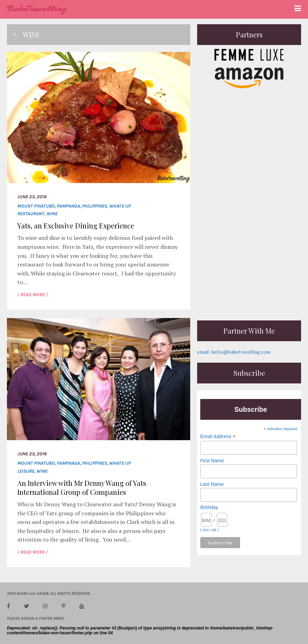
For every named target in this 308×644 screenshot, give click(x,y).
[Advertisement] (249, 270)
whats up (120, 206)
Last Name (212, 484)
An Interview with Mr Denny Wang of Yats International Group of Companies (82, 487)
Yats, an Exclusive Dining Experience (76, 225)
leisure (26, 471)
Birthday (209, 507)
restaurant (31, 214)
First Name (212, 461)
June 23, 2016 (32, 197)
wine (52, 214)
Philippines (95, 206)
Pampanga (68, 206)
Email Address (218, 437)
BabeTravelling (37, 9)
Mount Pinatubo (36, 206)
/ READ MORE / (33, 295)
